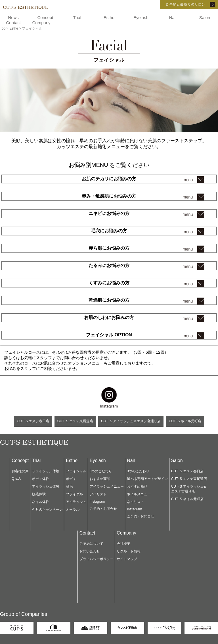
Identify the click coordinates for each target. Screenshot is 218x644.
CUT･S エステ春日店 (33, 421)
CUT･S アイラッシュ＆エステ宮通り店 (131, 421)
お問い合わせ (90, 551)
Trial (77, 17)
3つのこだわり (101, 471)
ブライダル (74, 494)
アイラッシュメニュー (107, 486)
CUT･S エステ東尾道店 (75, 421)
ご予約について (91, 544)
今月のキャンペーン (47, 510)
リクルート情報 (129, 551)
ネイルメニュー (139, 494)
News (13, 17)
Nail (173, 17)
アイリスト (98, 494)
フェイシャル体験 (46, 471)
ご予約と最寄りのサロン (181, 5)
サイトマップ (127, 559)
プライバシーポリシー (97, 559)
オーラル (73, 510)
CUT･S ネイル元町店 (185, 421)
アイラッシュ (76, 502)
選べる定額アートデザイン (147, 479)
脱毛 (69, 486)
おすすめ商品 (100, 479)
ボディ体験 (41, 479)
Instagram (97, 502)
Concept (45, 17)
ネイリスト (135, 502)
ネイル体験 (41, 502)
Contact (13, 23)
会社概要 (123, 544)
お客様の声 (20, 471)
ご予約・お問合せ (103, 509)
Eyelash (141, 17)
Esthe (109, 17)
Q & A (16, 479)
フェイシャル (76, 471)
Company (41, 23)
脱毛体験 (39, 494)
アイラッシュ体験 (46, 486)
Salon (205, 17)
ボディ (71, 479)
